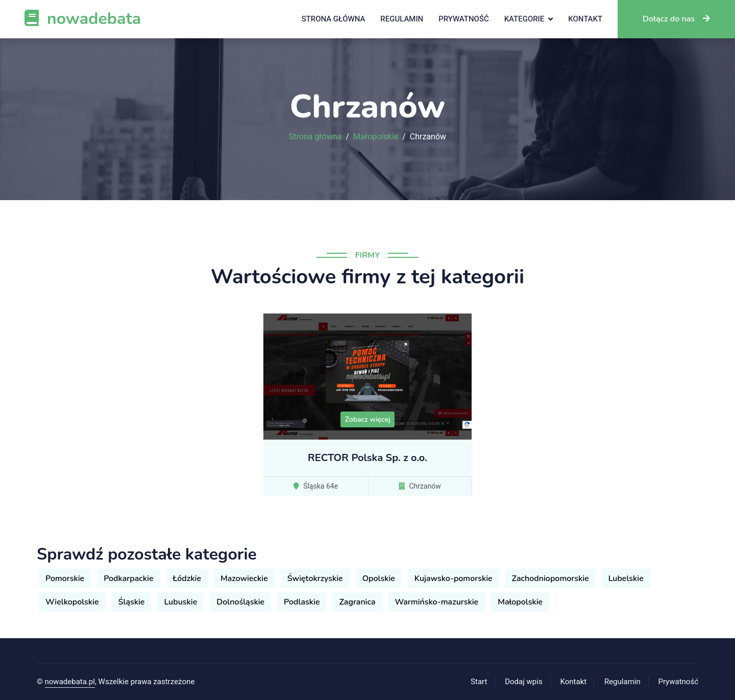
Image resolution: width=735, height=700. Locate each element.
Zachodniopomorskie (550, 578)
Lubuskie (180, 602)
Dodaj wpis (524, 682)
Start (479, 682)
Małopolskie (376, 137)
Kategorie (524, 19)
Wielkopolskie (72, 602)
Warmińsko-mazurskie (436, 602)
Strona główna (334, 19)
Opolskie (379, 578)
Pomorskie (65, 578)
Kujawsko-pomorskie (454, 578)
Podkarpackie (128, 578)
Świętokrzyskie (315, 578)
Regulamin (402, 19)
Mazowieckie (244, 578)
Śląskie (132, 602)
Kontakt (585, 19)
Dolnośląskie (240, 602)
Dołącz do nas (676, 19)
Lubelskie (626, 578)
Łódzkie (187, 578)
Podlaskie (302, 602)
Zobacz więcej (368, 419)
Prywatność (463, 19)
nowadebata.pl (70, 682)
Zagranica (357, 602)
